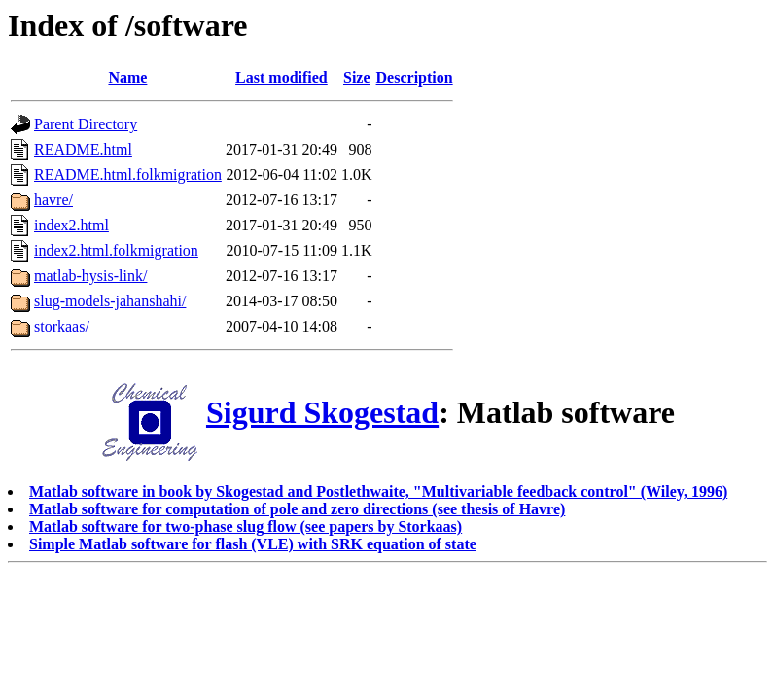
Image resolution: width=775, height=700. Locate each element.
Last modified (282, 77)
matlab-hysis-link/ (90, 276)
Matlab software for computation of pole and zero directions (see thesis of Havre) (297, 509)
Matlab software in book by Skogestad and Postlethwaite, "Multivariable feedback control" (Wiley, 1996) (378, 491)
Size (357, 77)
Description (415, 77)
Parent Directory (86, 124)
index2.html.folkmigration (116, 250)
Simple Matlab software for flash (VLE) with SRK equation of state (253, 544)
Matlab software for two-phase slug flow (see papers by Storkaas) (246, 526)
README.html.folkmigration (128, 175)
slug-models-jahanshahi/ (110, 301)
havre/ (53, 200)
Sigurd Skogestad (322, 412)
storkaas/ (62, 326)
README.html (83, 149)
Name (127, 77)
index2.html (71, 225)
